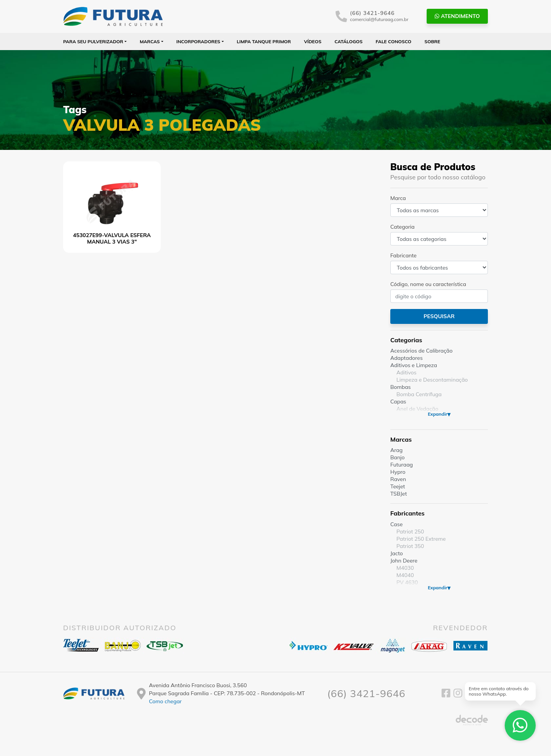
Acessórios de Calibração (421, 351)
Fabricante (403, 255)
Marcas (150, 41)
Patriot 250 (410, 532)
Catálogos (348, 41)
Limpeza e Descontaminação (432, 380)
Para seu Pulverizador (93, 41)
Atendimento (457, 16)
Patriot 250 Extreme (421, 539)
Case (396, 524)
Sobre (432, 41)
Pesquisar (439, 316)
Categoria (402, 227)
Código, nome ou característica (428, 284)
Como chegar (165, 701)
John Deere (404, 561)
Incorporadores (198, 41)
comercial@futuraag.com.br (379, 19)
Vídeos (313, 41)
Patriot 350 (410, 546)
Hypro (398, 472)
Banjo (397, 457)
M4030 (405, 568)
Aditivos (406, 372)
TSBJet (399, 494)
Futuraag (402, 465)
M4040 (405, 575)
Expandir (438, 414)
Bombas (401, 387)
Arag (396, 450)
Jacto (397, 553)
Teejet (398, 486)
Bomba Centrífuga (419, 394)
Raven (398, 479)
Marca (398, 198)
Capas (398, 402)
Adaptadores (407, 358)
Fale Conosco (394, 41)
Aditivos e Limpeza (414, 365)
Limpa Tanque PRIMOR (264, 41)
